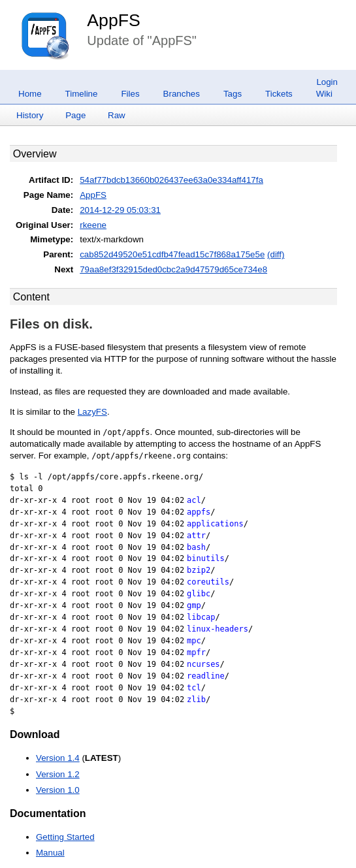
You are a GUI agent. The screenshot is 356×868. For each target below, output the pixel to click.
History (30, 115)
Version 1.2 (58, 774)
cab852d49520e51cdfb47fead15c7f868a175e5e (172, 254)
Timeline (82, 94)
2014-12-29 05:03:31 (120, 210)
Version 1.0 (58, 790)
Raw (117, 115)
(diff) (276, 254)
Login (327, 82)
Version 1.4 (58, 758)
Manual (50, 853)
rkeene (93, 225)
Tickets (279, 94)
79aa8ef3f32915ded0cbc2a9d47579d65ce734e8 (173, 269)
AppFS (114, 20)
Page (75, 115)
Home (30, 94)
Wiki (324, 94)
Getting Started (65, 837)
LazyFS (92, 412)
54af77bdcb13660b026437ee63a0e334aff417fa (171, 180)
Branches (182, 94)
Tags (233, 94)
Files (130, 94)
